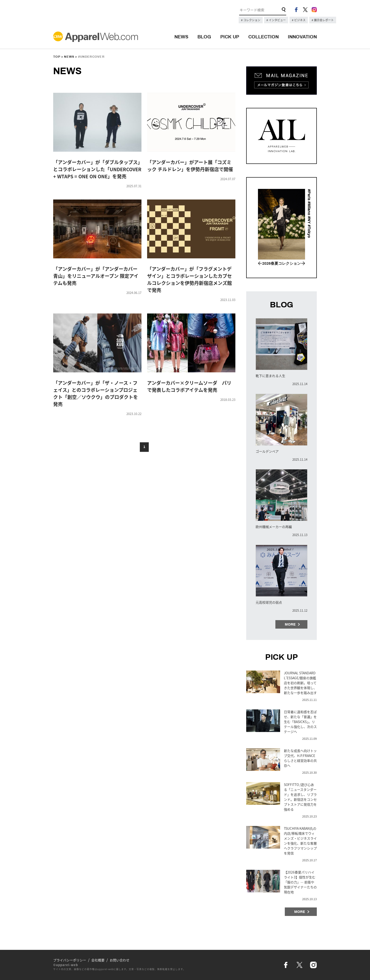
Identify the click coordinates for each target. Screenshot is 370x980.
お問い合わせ (120, 960)
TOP (57, 57)
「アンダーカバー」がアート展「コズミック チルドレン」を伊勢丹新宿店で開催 (190, 166)
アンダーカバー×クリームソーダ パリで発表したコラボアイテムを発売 (189, 386)
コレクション (251, 20)
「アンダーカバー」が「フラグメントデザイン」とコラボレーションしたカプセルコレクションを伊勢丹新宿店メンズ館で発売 (189, 279)
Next (303, 263)
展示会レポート (324, 20)
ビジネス (300, 20)
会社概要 (98, 960)
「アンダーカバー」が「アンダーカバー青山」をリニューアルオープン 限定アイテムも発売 (96, 276)
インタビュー (277, 20)
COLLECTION (263, 37)
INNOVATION (302, 37)
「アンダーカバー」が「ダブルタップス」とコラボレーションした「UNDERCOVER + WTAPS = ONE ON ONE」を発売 (97, 169)
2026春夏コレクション (282, 263)
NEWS (181, 37)
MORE (290, 624)
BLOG (204, 37)
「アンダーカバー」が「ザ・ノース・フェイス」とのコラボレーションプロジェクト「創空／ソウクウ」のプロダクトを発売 (96, 393)
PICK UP (230, 37)
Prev (260, 263)
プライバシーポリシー (70, 960)
